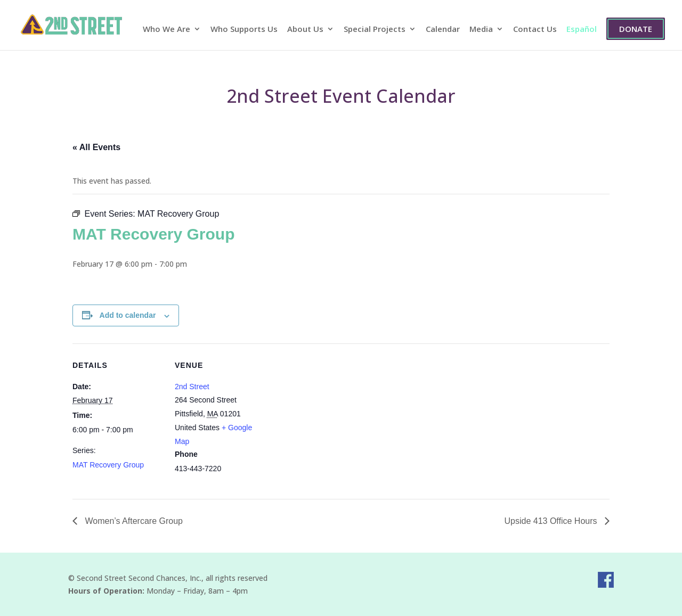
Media (481, 30)
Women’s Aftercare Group (133, 521)
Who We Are (167, 30)
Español (582, 30)
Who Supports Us (244, 30)
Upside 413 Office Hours (552, 521)
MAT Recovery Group (108, 465)
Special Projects (375, 30)
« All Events (96, 147)
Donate (636, 29)
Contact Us (535, 30)
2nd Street (192, 387)
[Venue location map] (333, 417)
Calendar (443, 30)
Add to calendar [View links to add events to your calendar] (128, 315)
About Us (305, 30)
